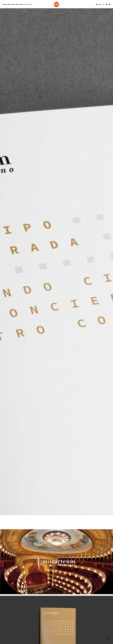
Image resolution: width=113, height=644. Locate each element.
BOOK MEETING (28, 4)
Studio (13, 4)
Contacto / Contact (19, 4)
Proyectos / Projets (6, 4)
